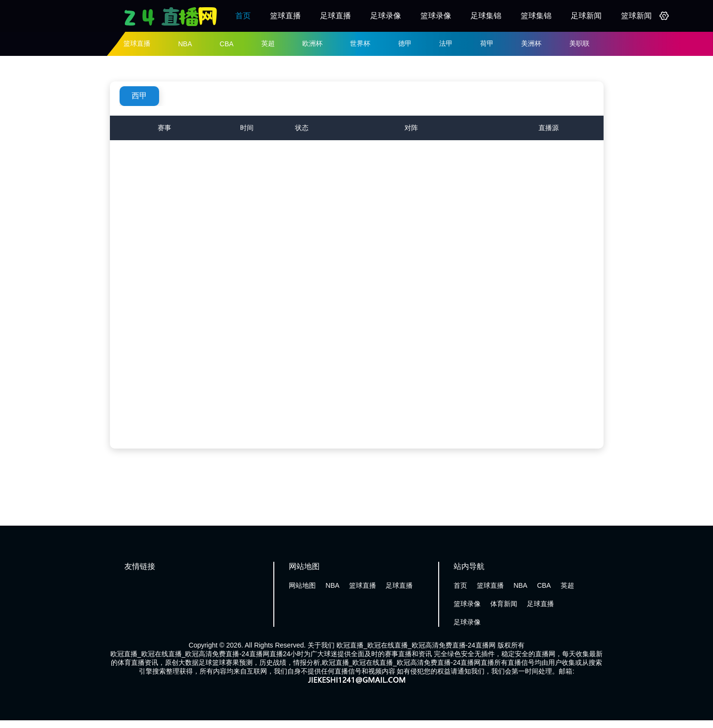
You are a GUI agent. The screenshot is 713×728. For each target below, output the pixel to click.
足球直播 (336, 16)
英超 (268, 43)
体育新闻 (504, 604)
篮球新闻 (636, 16)
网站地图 (302, 585)
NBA (185, 44)
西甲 (139, 96)
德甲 (405, 43)
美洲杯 (531, 43)
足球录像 (386, 16)
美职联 (579, 43)
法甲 (446, 43)
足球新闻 (586, 16)
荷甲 (487, 43)
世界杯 (360, 43)
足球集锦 (486, 16)
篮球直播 (285, 16)
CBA (227, 44)
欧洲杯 (312, 43)
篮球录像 (436, 16)
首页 (243, 16)
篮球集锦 (536, 16)
